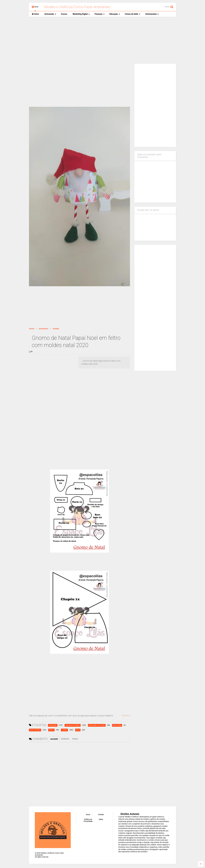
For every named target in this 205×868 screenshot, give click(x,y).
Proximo (126, 716)
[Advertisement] (102, 40)
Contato (101, 815)
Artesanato (50, 14)
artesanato (43, 329)
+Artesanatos (152, 14)
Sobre (101, 819)
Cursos (64, 14)
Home (32, 329)
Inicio (35, 14)
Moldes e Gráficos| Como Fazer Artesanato (77, 7)
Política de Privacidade (88, 820)
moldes (56, 329)
